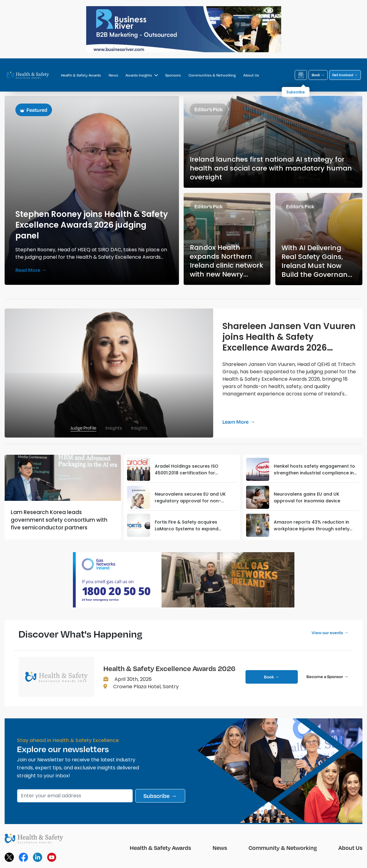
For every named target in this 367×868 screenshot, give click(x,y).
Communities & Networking (212, 75)
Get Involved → (345, 75)
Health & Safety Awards (81, 75)
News (113, 75)
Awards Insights (142, 75)
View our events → (330, 632)
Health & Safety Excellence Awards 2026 (169, 668)
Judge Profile (83, 428)
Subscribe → (160, 796)
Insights (114, 428)
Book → (318, 75)
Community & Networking (283, 848)
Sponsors (173, 75)
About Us (251, 75)
